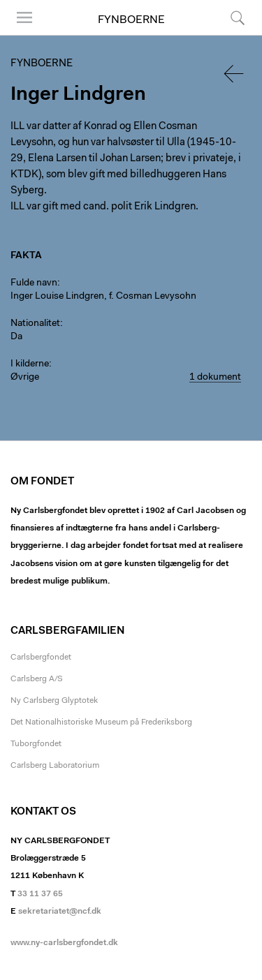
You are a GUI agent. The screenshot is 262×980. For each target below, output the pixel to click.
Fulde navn (34, 283)
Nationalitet (35, 324)
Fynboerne (131, 20)
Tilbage (235, 74)
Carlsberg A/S (37, 679)
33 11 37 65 (40, 894)
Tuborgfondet (36, 744)
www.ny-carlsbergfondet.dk (64, 943)
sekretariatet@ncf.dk (60, 912)
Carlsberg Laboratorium (55, 766)
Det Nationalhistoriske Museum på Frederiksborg (101, 722)
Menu (24, 17)
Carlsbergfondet (41, 658)
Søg (238, 17)
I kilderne (30, 364)
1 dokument (215, 378)
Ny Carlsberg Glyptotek (54, 701)
